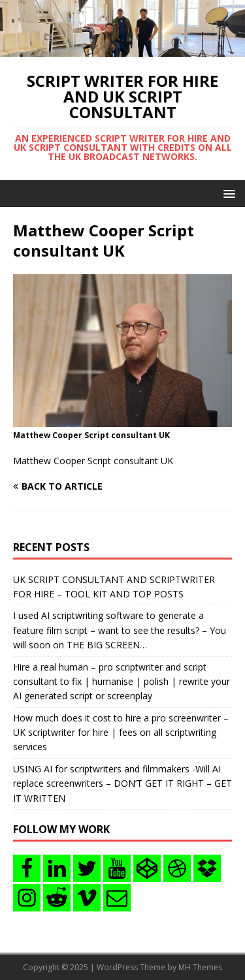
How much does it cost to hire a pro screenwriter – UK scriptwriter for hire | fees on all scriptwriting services (121, 733)
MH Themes (200, 967)
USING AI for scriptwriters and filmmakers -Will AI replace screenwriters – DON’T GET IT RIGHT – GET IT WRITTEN (122, 783)
